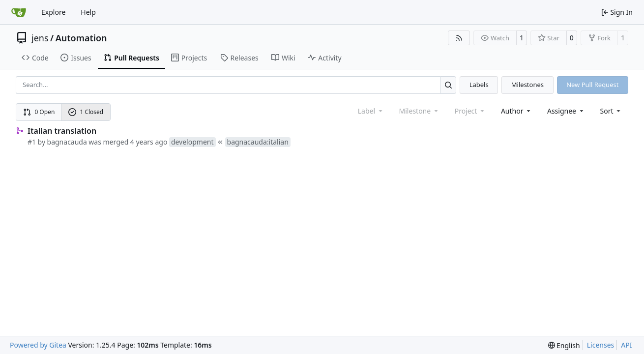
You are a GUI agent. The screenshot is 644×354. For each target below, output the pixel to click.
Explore (53, 12)
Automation (81, 38)
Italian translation (62, 131)
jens (40, 38)
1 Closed (86, 112)
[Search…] (448, 85)
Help (88, 12)
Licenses (601, 345)
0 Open (39, 112)
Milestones (527, 85)
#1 (32, 142)
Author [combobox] (516, 111)
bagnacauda (67, 142)
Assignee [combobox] (566, 111)
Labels (479, 85)
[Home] (19, 12)
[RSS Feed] (459, 38)
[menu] (611, 111)
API (626, 345)
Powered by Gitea (38, 345)
